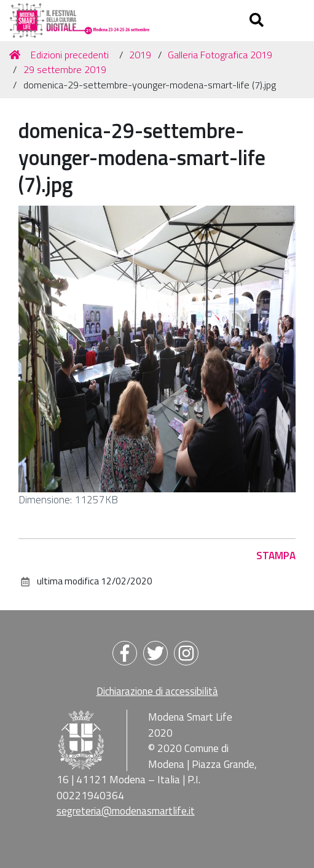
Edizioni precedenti (70, 55)
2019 (140, 55)
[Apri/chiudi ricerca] (258, 21)
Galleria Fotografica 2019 (220, 55)
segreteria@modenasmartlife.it (126, 811)
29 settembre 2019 (65, 69)
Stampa (276, 556)
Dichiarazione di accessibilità (157, 691)
